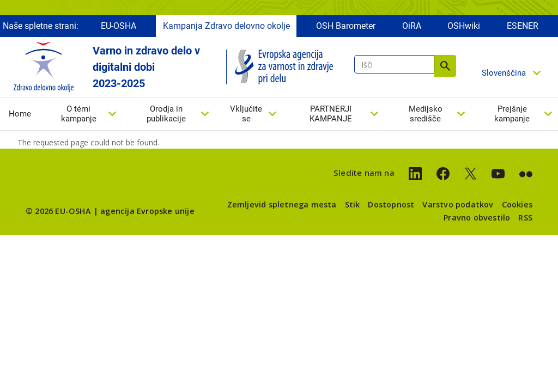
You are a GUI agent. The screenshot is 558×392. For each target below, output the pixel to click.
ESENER (523, 26)
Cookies (517, 204)
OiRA (412, 26)
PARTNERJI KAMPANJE (331, 114)
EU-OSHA (119, 26)
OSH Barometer (346, 26)
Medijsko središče (426, 114)
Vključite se (246, 114)
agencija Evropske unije (147, 211)
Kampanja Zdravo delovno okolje (226, 26)
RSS (525, 218)
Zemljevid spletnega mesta (282, 204)
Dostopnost (391, 204)
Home (20, 114)
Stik (353, 204)
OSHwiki (464, 26)
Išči (445, 66)
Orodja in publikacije (166, 114)
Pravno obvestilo (477, 218)
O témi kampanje (79, 114)
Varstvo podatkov (458, 204)
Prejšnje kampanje (512, 114)
